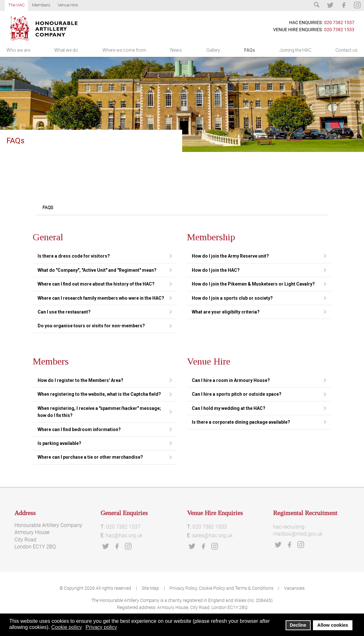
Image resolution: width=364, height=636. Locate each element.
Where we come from (124, 50)
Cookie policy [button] (67, 627)
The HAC (16, 5)
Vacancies (294, 588)
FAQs (250, 50)
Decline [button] (298, 625)
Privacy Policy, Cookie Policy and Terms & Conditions (222, 588)
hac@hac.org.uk (124, 556)
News (176, 50)
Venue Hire (68, 5)
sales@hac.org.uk (212, 556)
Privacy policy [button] (101, 627)
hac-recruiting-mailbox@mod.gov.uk (298, 551)
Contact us (346, 50)
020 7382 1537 (339, 22)
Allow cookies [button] (333, 625)
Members (41, 5)
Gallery (213, 50)
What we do (66, 50)
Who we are (18, 50)
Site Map (153, 588)
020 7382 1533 (339, 30)
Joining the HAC (295, 50)
